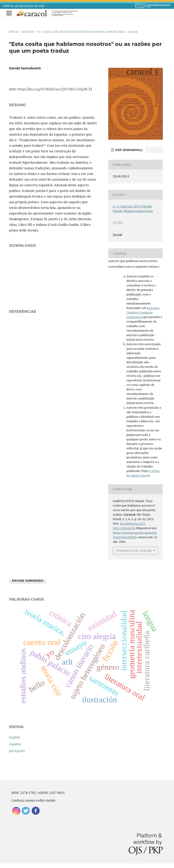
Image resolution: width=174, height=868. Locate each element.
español (15, 744)
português (17, 751)
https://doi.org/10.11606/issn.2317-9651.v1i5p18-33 (55, 89)
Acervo (28, 32)
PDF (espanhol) (128, 150)
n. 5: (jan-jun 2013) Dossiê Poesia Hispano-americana (81, 32)
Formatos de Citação (134, 551)
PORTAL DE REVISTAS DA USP (24, 6)
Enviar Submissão (28, 580)
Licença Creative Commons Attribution (143, 312)
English (15, 737)
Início (14, 32)
